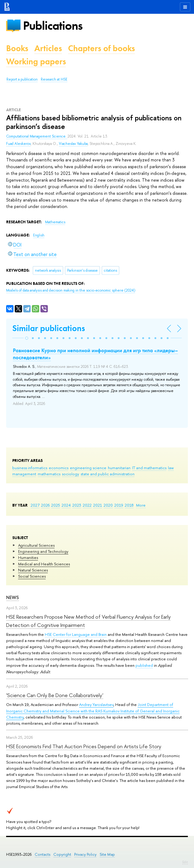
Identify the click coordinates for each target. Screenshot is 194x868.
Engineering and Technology (43, 551)
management (24, 474)
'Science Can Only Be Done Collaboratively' (55, 695)
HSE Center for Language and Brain (76, 634)
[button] (27, 338)
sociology (70, 474)
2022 (87, 505)
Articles (48, 48)
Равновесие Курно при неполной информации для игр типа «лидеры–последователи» (95, 354)
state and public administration (108, 474)
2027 (35, 505)
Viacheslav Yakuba (73, 144)
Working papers (36, 61)
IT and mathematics (149, 468)
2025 (56, 505)
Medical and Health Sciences (44, 564)
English (39, 235)
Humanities (28, 557)
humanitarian (119, 468)
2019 (119, 505)
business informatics (30, 468)
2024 (66, 505)
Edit (185, 862)
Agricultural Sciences (36, 545)
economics (59, 468)
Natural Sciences (33, 570)
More (141, 505)
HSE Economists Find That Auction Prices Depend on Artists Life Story (84, 746)
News (13, 597)
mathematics (49, 474)
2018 (129, 505)
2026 (45, 505)
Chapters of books (101, 48)
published (144, 665)
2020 (108, 505)
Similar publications (49, 328)
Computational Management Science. (37, 136)
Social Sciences (32, 576)
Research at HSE (54, 79)
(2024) (71, 290)
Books (17, 48)
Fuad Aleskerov (18, 144)
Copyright (62, 854)
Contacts (42, 854)
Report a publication (22, 79)
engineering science (88, 468)
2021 (98, 505)
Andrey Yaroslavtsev (96, 704)
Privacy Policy (85, 854)
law (171, 468)
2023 (77, 505)
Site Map (107, 854)
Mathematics (55, 222)
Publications (53, 26)
